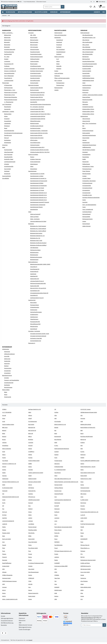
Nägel (4, 147)
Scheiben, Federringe (36, 159)
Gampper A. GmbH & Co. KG (10, 464)
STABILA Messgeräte (8, 577)
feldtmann (83, 455)
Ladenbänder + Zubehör (8, 112)
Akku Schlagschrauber (88, 52)
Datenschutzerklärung (87, 619)
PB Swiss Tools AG (85, 547)
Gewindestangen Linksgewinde (38, 205)
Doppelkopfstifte (9, 157)
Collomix (5, 443)
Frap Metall (5, 461)
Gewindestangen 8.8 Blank (37, 183)
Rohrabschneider (87, 174)
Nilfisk (30, 538)
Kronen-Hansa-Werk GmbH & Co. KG (90, 514)
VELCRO (31, 586)
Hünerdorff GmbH (59, 496)
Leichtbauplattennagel (10, 162)
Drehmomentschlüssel (88, 131)
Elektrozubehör (86, 133)
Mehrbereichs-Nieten (36, 250)
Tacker (84, 207)
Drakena (83, 443)
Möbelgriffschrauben (36, 121)
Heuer (82, 482)
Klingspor (83, 511)
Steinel (82, 577)
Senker (84, 200)
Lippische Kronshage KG (9, 523)
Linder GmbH (84, 520)
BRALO (30, 437)
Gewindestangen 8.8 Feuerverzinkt (39, 181)
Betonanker (7, 42)
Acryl (58, 59)
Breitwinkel (7, 47)
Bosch (82, 434)
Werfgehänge (8, 140)
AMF (56, 418)
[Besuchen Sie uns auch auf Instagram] (6, 635)
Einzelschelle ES (35, 272)
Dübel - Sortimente (35, 219)
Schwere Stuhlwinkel (10, 69)
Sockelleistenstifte (9, 167)
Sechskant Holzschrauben (37, 71)
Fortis (56, 458)
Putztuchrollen (8, 368)
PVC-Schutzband (61, 50)
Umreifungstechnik (9, 383)
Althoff (30, 418)
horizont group (58, 493)
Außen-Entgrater (87, 226)
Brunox (4, 440)
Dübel (30, 212)
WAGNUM (57, 589)
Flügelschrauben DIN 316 (37, 97)
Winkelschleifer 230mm (89, 114)
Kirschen (83, 508)
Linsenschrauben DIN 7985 (37, 109)
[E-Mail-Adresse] (92, 627)
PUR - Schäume (58, 80)
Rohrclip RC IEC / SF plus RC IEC (39, 288)
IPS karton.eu (32, 499)
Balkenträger (8, 38)
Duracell (31, 446)
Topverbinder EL (8, 78)
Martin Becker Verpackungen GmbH (64, 529)
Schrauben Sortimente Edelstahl (39, 336)
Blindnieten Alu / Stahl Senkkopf (39, 229)
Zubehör (57, 90)
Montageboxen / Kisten (88, 167)
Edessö (30, 449)
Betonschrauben (35, 40)
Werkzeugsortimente (88, 219)
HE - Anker (7, 57)
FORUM (82, 458)
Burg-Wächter (58, 440)
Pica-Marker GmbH (33, 550)
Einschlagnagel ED (35, 269)
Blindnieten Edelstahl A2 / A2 (38, 236)
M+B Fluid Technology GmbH (88, 526)
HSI (3, 496)
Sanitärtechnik (32, 300)
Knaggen (6, 59)
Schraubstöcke (86, 190)
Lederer (30, 520)
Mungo (82, 535)
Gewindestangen (33, 171)
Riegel (6, 128)
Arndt (4, 421)
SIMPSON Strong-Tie (86, 568)
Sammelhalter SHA (35, 291)
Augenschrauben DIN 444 (37, 88)
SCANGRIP (57, 565)
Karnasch (31, 505)
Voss (30, 589)
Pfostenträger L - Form (10, 90)
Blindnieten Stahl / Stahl (37, 240)
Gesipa (30, 467)
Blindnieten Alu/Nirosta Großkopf (39, 245)
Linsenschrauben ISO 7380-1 (38, 112)
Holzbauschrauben (35, 59)
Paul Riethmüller (59, 547)
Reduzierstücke (34, 326)
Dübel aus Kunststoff (36, 214)
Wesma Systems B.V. (34, 595)
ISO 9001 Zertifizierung (7, 625)
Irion (56, 499)
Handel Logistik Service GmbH (36, 473)
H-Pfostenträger (8, 85)
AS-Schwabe (58, 421)
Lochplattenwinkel (9, 80)
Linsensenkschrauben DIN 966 (38, 119)
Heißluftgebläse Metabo (89, 78)
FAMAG (30, 455)
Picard (56, 550)
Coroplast (31, 443)
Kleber (58, 64)
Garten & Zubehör (87, 71)
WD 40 (4, 592)
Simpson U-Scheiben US (11, 71)
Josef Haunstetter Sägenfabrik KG (63, 502)
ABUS (30, 412)
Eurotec (83, 452)
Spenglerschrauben (35, 78)
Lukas (82, 523)
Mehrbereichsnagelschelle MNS (39, 284)
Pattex (30, 547)
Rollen (6, 395)
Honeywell (5, 493)
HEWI (4, 487)
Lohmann (31, 523)
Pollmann (83, 553)
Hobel (84, 83)
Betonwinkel (8, 45)
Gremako (31, 470)
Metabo (4, 532)
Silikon (58, 61)
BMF (82, 431)
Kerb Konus (84, 505)
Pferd (4, 550)
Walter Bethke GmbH (86, 589)
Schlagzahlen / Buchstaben (89, 181)
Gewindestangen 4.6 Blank (37, 176)
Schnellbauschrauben (36, 66)
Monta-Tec (57, 535)
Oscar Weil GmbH (33, 544)
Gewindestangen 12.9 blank (38, 190)
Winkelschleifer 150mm (89, 112)
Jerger (4, 502)
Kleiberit (31, 511)
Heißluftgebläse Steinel (89, 80)
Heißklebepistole (87, 147)
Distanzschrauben (35, 50)
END (82, 449)
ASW (82, 421)
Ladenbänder (8, 124)
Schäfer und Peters (85, 565)
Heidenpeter (6, 479)
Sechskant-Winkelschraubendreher (92, 197)
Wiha (82, 595)
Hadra (82, 470)
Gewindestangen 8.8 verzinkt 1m (39, 178)
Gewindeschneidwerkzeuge (90, 135)
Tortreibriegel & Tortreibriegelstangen (14, 133)
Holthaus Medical (59, 490)
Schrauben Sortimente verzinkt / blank (40, 334)
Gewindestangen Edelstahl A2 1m (39, 193)
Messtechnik (86, 162)
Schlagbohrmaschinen (88, 107)
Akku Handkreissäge (88, 42)
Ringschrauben (34, 64)
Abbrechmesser (87, 119)
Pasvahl (4, 547)
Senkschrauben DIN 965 (37, 135)
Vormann (5, 589)
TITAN (30, 583)
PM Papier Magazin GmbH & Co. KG (64, 553)
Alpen (4, 418)
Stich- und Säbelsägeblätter (90, 205)
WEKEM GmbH (58, 592)
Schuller (31, 568)
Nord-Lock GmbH (7, 541)
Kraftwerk (57, 514)
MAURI (82, 529)
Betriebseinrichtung (8, 375)
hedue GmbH (84, 476)
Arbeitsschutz (6, 349)
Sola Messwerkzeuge (34, 574)
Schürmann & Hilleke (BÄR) (62, 568)
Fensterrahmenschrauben (37, 57)
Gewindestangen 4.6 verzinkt (38, 174)
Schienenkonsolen (35, 307)
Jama (82, 499)
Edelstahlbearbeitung (88, 66)
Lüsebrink (5, 526)
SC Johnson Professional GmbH (37, 565)
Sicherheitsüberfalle (10, 131)
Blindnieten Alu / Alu (36, 238)
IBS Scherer (84, 496)
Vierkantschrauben (35, 145)
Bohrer (84, 128)
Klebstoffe (59, 66)
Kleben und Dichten (60, 57)
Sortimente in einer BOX (37, 338)
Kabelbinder (33, 274)
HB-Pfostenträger (9, 88)
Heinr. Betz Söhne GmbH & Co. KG (63, 479)
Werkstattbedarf (87, 214)
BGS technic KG (32, 431)
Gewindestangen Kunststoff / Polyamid (41, 202)
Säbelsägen (85, 104)
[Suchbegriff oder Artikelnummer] (52, 7)
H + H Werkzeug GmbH (60, 470)
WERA (82, 592)
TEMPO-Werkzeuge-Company (10, 583)
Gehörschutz (8, 359)
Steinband (59, 54)
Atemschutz (7, 352)
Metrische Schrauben (34, 85)
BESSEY (4, 431)
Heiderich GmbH (33, 479)
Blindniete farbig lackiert (37, 233)
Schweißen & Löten (88, 195)
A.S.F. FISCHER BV (7, 412)
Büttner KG (83, 440)
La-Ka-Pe (83, 517)
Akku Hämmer (86, 40)
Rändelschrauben (35, 124)
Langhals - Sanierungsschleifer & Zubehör (93, 95)
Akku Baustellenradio (88, 35)
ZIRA (56, 601)
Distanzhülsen (34, 169)
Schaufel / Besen (87, 178)
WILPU (4, 598)
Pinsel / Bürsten (87, 171)
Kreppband (59, 45)
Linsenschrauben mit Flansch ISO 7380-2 (41, 114)
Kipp (30, 508)
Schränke (7, 378)
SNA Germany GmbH (86, 571)
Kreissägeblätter (87, 155)
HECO (56, 476)
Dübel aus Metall (35, 217)
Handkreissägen (87, 76)
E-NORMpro (31, 452)
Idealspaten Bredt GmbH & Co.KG (11, 499)
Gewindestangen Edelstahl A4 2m (39, 200)
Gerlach (4, 467)
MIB (82, 532)
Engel (4, 452)
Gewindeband (34, 329)
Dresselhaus (6, 446)
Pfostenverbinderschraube (11, 100)
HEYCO (30, 487)
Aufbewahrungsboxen (10, 354)
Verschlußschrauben (36, 143)
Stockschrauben (34, 83)
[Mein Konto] (95, 7)
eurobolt (57, 452)
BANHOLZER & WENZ (86, 424)
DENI (56, 443)
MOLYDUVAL (32, 535)
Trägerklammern (35, 319)
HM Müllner (31, 490)
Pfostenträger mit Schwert (11, 92)
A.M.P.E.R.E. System (86, 409)
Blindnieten (31, 224)
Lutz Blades (31, 526)
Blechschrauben (35, 42)
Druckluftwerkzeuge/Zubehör (90, 64)
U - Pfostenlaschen (9, 102)
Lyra (55, 526)
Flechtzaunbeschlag (9, 52)
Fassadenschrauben (35, 52)
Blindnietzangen (35, 255)
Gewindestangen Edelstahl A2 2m (39, 195)
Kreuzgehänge (8, 121)
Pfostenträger (6, 83)
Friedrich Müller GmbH (34, 461)
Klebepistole (86, 90)
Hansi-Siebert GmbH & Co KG (88, 473)
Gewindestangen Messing (37, 207)
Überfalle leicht (8, 135)
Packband (59, 47)
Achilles (57, 412)
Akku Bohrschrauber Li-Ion (89, 38)
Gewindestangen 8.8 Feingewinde (39, 186)
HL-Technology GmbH (8, 490)
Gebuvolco (57, 464)
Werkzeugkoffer (87, 217)
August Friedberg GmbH (9, 424)
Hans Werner (58, 473)
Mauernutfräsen (87, 97)
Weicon (30, 592)
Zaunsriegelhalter (7, 176)
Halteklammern (34, 317)
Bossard (4, 437)
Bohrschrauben (34, 45)
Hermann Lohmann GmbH (35, 482)
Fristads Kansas (59, 461)
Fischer (4, 458)
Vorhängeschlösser (87, 212)
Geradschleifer (86, 73)
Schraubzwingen (87, 193)
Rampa (30, 559)
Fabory (4, 455)
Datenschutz (22, 622)
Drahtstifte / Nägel (9, 159)
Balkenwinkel (8, 40)
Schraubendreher (87, 186)
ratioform (57, 559)
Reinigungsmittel (59, 88)
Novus (56, 541)
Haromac (5, 476)
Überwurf (7, 138)
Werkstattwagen (8, 387)
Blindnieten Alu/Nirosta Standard (39, 243)
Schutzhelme (8, 373)
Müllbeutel (57, 76)
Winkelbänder (8, 143)
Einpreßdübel (6, 178)
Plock (4, 553)
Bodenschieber (8, 114)
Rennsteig (5, 562)
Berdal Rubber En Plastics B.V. (88, 427)
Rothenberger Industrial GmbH (89, 562)
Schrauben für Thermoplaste (38, 69)
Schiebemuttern (35, 314)
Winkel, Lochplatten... (8, 33)
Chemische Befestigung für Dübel (39, 221)
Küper (56, 517)
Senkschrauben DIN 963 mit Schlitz (40, 133)
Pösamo (4, 556)
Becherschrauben (35, 90)
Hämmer (85, 140)
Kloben (6, 116)
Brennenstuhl (58, 437)
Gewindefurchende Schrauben (38, 100)
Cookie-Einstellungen (25, 631)
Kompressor (86, 92)
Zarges (82, 598)
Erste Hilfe (7, 356)
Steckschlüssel (86, 224)
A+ (91, 2)
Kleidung (7, 366)
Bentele (57, 427)
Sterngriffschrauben (36, 80)
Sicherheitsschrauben (36, 73)
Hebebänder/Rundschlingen (90, 145)
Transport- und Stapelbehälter (12, 380)
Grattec (4, 470)
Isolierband (59, 42)
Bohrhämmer (86, 57)
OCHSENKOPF (84, 541)
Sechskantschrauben (36, 128)
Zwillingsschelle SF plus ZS (37, 298)
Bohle (4, 434)
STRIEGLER (31, 580)
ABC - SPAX (33, 35)
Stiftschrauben (34, 140)
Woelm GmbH (32, 598)
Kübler (30, 517)
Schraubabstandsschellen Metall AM (40, 293)
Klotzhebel (85, 152)
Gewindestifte (34, 102)
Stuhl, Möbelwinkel (9, 76)
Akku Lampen (86, 45)
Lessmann (57, 520)
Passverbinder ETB (9, 64)
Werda (4, 595)
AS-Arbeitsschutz (33, 421)
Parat (82, 544)
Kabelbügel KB (34, 276)
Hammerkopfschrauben (36, 312)
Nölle (82, 538)
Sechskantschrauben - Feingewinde (40, 131)
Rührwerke (85, 102)
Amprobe (83, 418)
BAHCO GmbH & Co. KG (61, 424)
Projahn (56, 556)
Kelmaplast (57, 505)
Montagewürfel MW (35, 322)
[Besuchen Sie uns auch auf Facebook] (3, 635)
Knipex (30, 514)
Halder (4, 473)
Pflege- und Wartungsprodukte (62, 78)
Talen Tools (57, 580)
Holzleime (59, 69)
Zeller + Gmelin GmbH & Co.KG (10, 601)
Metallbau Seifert (33, 532)
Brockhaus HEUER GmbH (87, 437)
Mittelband (7, 126)
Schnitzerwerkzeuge (88, 183)
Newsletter (4, 627)
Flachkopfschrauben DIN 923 (38, 92)
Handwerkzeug (84, 116)
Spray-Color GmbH (85, 574)
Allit (82, 415)
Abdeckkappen (34, 164)
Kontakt (3, 618)
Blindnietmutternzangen (37, 257)
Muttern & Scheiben (34, 155)
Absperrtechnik (86, 121)
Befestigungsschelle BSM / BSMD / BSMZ (41, 264)
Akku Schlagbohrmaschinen (90, 50)
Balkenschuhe (8, 35)
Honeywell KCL (32, 493)
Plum (30, 553)
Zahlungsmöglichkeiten (7, 620)
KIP (3, 508)
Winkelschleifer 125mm (89, 109)
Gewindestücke (34, 209)
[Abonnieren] (104, 627)
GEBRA (30, 464)
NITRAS (57, 538)
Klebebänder (58, 38)
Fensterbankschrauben (36, 54)
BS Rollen (31, 440)
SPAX (56, 574)
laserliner (5, 520)
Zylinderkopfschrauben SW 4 (38, 147)
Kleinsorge (57, 511)
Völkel (82, 586)
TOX (56, 583)
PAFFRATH (57, 544)
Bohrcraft (31, 434)
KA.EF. (4, 505)
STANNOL (57, 577)
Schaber (85, 176)
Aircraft (4, 415)
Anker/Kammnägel (9, 152)
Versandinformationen (7, 622)
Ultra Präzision (84, 583)
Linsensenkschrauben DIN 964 (38, 116)
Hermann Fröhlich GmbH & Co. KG (11, 482)
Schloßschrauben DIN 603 (37, 126)
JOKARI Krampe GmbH (34, 502)
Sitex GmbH (31, 571)
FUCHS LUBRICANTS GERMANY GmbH (91, 461)
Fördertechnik (8, 397)
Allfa (56, 415)
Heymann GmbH (59, 487)
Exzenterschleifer (87, 69)
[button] (91, 7)
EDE (82, 446)
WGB (56, 595)
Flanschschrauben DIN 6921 (38, 95)
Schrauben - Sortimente (35, 331)
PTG (82, 556)
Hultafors (31, 496)
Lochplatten (7, 61)
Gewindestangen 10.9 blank (38, 188)
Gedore (82, 464)
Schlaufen (7, 164)
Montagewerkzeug (87, 169)
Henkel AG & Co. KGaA (86, 479)
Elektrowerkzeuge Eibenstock (62, 449)
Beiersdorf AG (32, 427)
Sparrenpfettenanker (10, 73)
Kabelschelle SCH (35, 279)
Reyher (30, 562)
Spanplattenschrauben (36, 76)
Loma (56, 523)
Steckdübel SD (34, 295)
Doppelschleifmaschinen (89, 61)
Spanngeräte (7, 109)
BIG (55, 431)
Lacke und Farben (59, 73)
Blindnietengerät (35, 260)
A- (94, 2)
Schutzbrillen (8, 371)
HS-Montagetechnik (86, 493)
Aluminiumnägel (8, 150)
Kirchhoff (57, 508)
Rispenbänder (8, 107)
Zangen (84, 221)
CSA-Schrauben (34, 47)
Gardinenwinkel (8, 54)
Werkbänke (7, 385)
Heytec (82, 487)
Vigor (56, 586)
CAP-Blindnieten (35, 248)
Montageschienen (35, 305)
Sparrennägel (8, 169)
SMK (56, 571)
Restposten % (32, 343)
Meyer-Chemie (58, 532)
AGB (20, 625)
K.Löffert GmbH (85, 502)
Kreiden (57, 71)
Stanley (30, 577)
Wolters (56, 598)
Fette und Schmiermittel (61, 35)
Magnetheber (86, 157)
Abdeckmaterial (59, 33)
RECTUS (83, 559)
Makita (4, 529)
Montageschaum (61, 83)
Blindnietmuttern (35, 252)
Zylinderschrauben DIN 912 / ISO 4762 (40, 152)
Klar (3, 511)
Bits (83, 126)
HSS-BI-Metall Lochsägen (89, 150)
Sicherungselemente (36, 162)
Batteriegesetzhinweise (25, 629)
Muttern (32, 157)
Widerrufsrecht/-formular (25, 627)
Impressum (22, 620)
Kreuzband (7, 119)
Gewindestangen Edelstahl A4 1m (39, 197)
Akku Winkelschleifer (88, 54)
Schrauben (31, 33)
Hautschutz (7, 364)
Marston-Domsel (33, 529)
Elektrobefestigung (33, 262)
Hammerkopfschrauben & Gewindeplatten (41, 104)
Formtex (31, 458)
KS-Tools (5, 517)
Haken (32, 167)
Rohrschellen (34, 303)
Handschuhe (7, 361)
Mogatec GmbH (6, 535)
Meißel (84, 159)
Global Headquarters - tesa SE (88, 467)
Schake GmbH (6, 568)
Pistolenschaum (61, 85)
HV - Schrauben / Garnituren (38, 107)
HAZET (30, 476)
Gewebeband (60, 40)
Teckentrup (83, 580)
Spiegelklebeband (61, 52)
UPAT (4, 586)
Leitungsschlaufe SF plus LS (38, 281)
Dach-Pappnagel (8, 155)
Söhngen (5, 574)
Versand (33, 642)
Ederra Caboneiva (7, 449)
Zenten (30, 601)
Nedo (4, 538)
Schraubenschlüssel (88, 188)
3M (55, 409)
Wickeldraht (7, 174)
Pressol (30, 556)
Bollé (56, 434)
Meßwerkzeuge (86, 164)
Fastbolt (57, 455)
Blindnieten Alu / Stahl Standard (39, 226)
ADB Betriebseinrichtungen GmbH (89, 412)
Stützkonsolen (34, 310)
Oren (4, 544)
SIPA (4, 571)
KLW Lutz (5, 514)
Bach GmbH (31, 424)
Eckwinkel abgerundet (10, 50)
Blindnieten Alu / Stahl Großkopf (39, 231)
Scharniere (5, 145)
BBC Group (5, 427)
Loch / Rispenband (7, 104)
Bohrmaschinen (87, 59)
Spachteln (85, 202)
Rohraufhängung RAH (36, 324)
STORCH (5, 409)
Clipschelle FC (34, 267)
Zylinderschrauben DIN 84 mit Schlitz (40, 150)
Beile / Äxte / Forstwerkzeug (90, 124)
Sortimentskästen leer (36, 341)
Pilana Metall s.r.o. (85, 550)
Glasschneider (86, 138)
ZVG (82, 601)
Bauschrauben (34, 38)
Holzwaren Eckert (85, 490)
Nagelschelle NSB (35, 286)
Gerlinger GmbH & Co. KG (35, 409)
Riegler (56, 562)
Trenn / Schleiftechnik (88, 209)
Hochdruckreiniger (87, 85)
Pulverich (5, 559)
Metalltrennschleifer (88, 100)
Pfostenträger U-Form (10, 95)
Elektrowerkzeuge (85, 33)
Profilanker (7, 66)
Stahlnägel (7, 171)
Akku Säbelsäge (87, 47)
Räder (6, 392)
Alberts (30, 415)
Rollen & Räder (6, 390)
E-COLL (56, 446)
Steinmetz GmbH (7, 580)
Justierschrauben (35, 61)
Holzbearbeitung (87, 88)
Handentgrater (86, 143)
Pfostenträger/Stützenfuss (11, 97)
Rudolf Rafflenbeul (7, 565)
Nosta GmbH (32, 541)
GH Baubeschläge (59, 467)
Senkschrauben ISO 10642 (37, 138)
